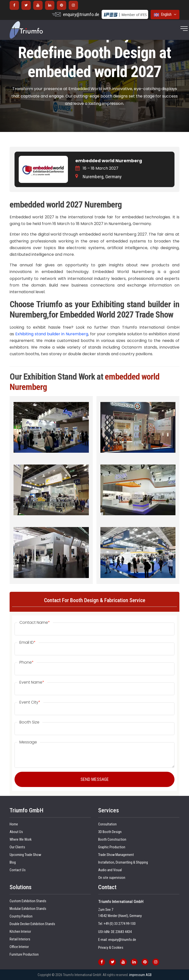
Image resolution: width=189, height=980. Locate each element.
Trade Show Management (116, 855)
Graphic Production (112, 847)
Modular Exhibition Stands (28, 909)
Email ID (28, 643)
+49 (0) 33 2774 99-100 (120, 924)
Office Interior (19, 947)
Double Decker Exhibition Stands (32, 924)
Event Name (32, 682)
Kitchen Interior (20, 932)
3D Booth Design (110, 832)
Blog (13, 862)
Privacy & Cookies (111, 948)
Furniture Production (24, 955)
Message (28, 742)
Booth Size (29, 722)
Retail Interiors (20, 939)
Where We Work (21, 840)
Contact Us (18, 870)
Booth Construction (112, 840)
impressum (137, 975)
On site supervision (112, 878)
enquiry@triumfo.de (81, 14)
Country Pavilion (21, 916)
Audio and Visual (110, 870)
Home (14, 824)
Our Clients (17, 847)
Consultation (107, 824)
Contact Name (35, 623)
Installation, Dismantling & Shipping (123, 862)
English (165, 14)
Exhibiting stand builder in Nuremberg (52, 334)
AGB (149, 975)
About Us (16, 832)
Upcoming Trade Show (25, 855)
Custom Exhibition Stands (28, 901)
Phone (27, 662)
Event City (30, 702)
